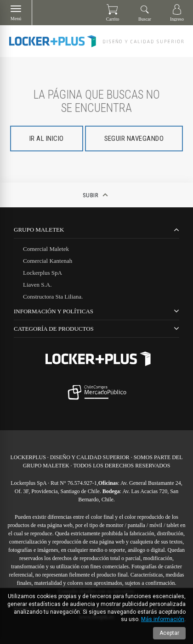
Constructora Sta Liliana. (53, 297)
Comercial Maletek (46, 249)
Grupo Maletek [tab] (39, 230)
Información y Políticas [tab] (54, 311)
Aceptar (169, 633)
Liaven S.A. (37, 285)
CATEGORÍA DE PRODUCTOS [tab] (54, 329)
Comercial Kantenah (48, 261)
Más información (163, 619)
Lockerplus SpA (43, 273)
